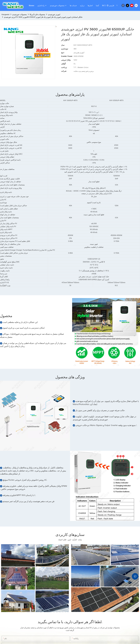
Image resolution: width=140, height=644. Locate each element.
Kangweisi (6, 14)
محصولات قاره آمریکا (37, 14)
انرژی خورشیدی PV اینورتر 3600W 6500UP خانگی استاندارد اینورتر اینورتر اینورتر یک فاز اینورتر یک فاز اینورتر (43, 17)
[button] (105, 5)
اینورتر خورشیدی (54, 14)
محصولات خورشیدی (20, 14)
